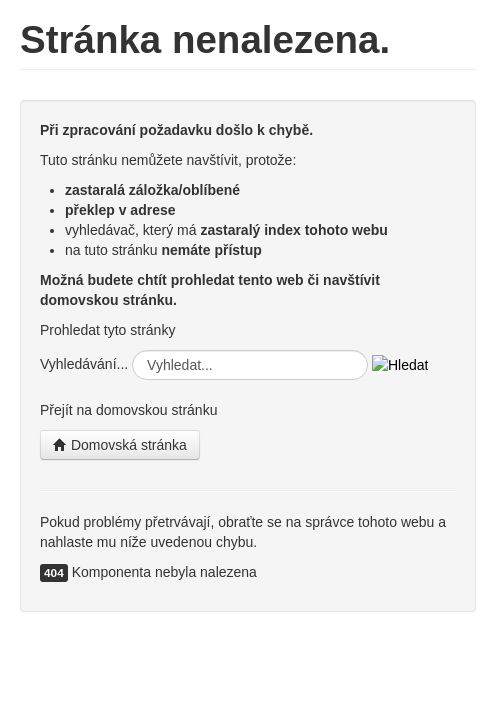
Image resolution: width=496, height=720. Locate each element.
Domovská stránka (120, 445)
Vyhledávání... (84, 364)
